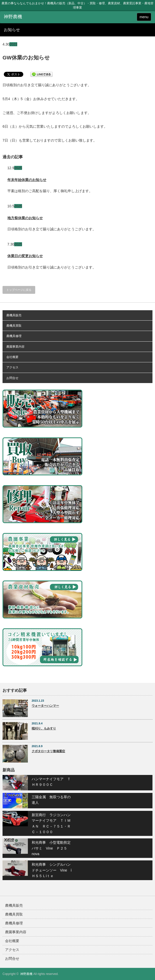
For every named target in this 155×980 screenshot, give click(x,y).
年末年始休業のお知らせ (27, 180)
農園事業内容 (15, 347)
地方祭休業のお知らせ (25, 218)
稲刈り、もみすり (44, 728)
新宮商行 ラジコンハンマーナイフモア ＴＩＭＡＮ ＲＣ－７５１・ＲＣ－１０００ (51, 823)
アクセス (12, 367)
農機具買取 (14, 326)
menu (144, 17)
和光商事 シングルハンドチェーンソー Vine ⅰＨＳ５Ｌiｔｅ (52, 870)
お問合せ (12, 378)
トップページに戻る (19, 290)
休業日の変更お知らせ (25, 256)
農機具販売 (14, 315)
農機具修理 (14, 336)
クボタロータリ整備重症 (48, 751)
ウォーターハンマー (45, 706)
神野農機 (26, 974)
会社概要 (12, 357)
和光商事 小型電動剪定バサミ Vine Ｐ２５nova (51, 848)
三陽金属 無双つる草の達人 (51, 800)
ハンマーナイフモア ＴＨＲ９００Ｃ (51, 782)
